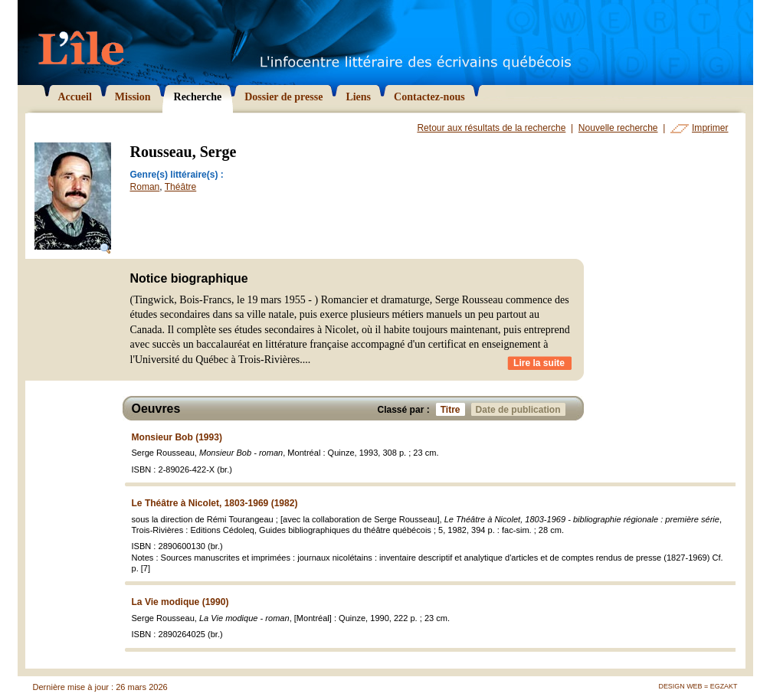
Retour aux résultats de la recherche (491, 128)
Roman (145, 187)
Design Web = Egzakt (698, 686)
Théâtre (180, 187)
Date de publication (521, 409)
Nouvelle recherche (618, 128)
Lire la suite (539, 363)
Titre (453, 409)
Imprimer (710, 128)
